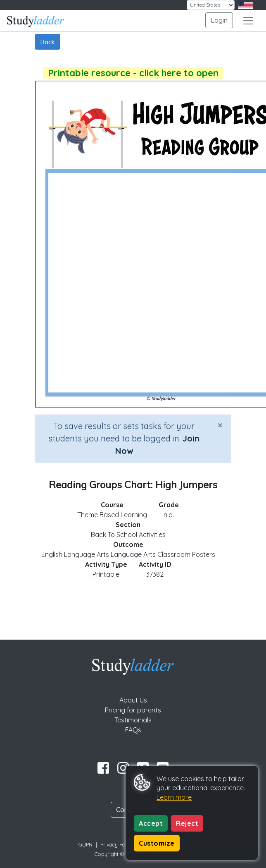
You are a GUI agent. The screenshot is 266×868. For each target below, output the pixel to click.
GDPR (85, 844)
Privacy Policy (117, 844)
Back (47, 42)
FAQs (133, 730)
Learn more (174, 797)
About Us (133, 700)
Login (219, 20)
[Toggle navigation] (248, 21)
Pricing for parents (133, 710)
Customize (157, 843)
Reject (187, 823)
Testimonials (133, 720)
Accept (151, 823)
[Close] (220, 425)
